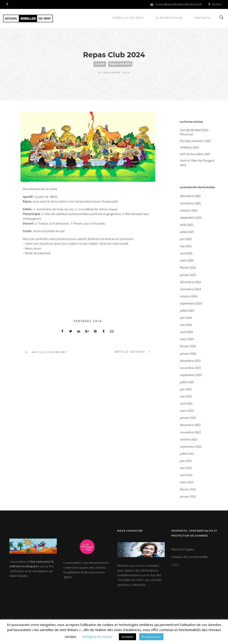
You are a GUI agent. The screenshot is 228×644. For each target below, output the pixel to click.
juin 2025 (186, 239)
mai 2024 (186, 325)
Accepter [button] (127, 637)
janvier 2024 (188, 354)
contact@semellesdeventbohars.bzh (179, 4)
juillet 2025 (187, 232)
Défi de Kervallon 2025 (195, 154)
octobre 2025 (189, 210)
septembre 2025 (191, 218)
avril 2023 (186, 403)
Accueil (100, 64)
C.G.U (175, 565)
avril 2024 (186, 332)
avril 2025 (186, 253)
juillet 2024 (187, 311)
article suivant (130, 352)
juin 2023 (186, 389)
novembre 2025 (190, 203)
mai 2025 (186, 246)
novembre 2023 (190, 368)
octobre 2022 (189, 439)
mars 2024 (187, 339)
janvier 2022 (188, 496)
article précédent (50, 352)
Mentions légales (183, 549)
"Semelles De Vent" (131, 580)
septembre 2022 (191, 446)
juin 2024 (186, 318)
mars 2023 (187, 411)
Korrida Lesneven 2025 (195, 141)
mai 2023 (186, 396)
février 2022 (188, 489)
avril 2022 (186, 475)
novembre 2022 (190, 432)
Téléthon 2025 (189, 147)
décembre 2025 (190, 196)
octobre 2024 (189, 296)
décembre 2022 (190, 425)
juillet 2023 (187, 382)
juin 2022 (186, 461)
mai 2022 (186, 468)
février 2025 (188, 267)
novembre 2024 (190, 289)
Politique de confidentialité (189, 557)
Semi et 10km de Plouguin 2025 (197, 163)
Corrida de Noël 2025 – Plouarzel (195, 132)
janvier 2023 (188, 418)
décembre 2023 (190, 361)
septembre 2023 (191, 375)
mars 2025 (187, 260)
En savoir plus (151, 637)
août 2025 (186, 225)
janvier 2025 (188, 275)
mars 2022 (187, 482)
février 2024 (188, 346)
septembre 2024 (191, 303)
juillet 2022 (187, 454)
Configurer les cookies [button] (97, 637)
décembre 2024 (190, 282)
